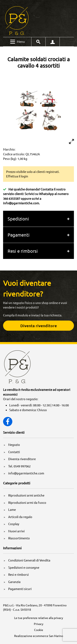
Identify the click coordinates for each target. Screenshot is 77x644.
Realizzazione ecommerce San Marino (39, 636)
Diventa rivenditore (22, 459)
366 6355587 (12, 198)
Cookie (39, 630)
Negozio (14, 445)
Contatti (14, 452)
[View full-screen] (71, 141)
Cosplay (14, 524)
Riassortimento (19, 538)
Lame (12, 509)
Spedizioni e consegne (24, 567)
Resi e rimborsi (23, 251)
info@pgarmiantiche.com (21, 203)
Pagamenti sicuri (20, 589)
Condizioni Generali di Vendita (29, 560)
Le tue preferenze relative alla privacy (39, 618)
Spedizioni (18, 219)
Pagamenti (19, 235)
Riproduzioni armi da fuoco (27, 502)
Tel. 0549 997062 (19, 466)
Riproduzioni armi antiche (26, 495)
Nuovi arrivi (16, 531)
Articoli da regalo (20, 517)
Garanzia (14, 582)
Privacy (39, 624)
